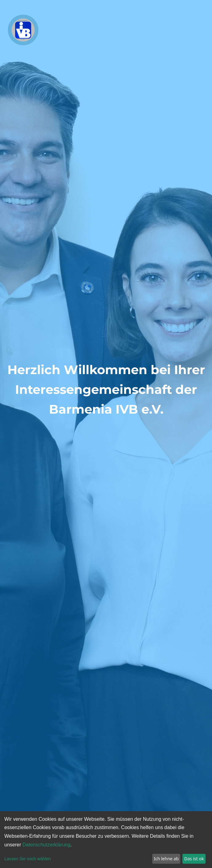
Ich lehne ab (166, 859)
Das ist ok (194, 859)
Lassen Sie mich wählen (28, 859)
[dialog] (106, 840)
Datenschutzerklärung (47, 845)
